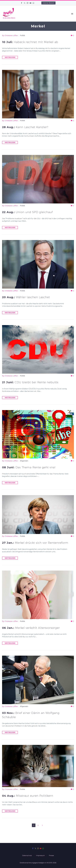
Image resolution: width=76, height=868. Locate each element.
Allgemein (24, 461)
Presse (51, 856)
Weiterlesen (10, 57)
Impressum (40, 856)
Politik (22, 36)
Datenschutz (27, 856)
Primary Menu (72, 14)
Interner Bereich (48, 3)
